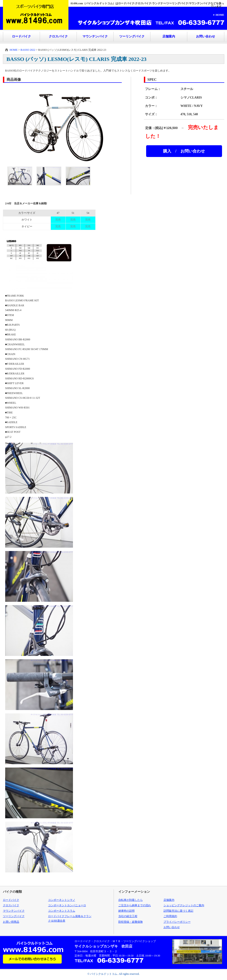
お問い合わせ (206, 36)
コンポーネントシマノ (62, 900)
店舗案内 (169, 36)
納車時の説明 (126, 911)
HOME (220, 15)
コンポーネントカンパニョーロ (67, 905)
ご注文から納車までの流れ (135, 905)
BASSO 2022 (28, 50)
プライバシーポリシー (177, 922)
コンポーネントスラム (62, 911)
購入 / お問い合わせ (184, 151)
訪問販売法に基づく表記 (178, 911)
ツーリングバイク (132, 36)
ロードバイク (21, 36)
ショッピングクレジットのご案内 (184, 905)
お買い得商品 (11, 922)
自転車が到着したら (131, 900)
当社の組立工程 (128, 916)
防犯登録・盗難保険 (131, 922)
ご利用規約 (170, 916)
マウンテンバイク (95, 36)
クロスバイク (58, 36)
